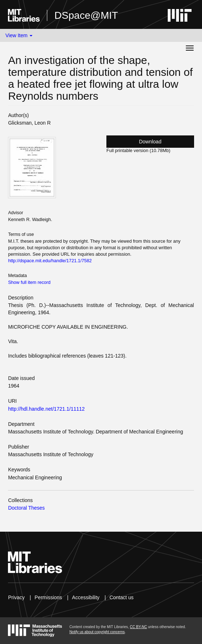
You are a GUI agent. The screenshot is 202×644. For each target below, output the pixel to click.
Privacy (16, 597)
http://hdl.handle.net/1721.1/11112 (46, 409)
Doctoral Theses (26, 508)
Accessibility (86, 597)
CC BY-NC (138, 627)
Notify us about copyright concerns (97, 632)
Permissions (48, 597)
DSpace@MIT (86, 15)
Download (150, 142)
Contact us (121, 597)
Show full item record (29, 282)
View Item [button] (19, 35)
